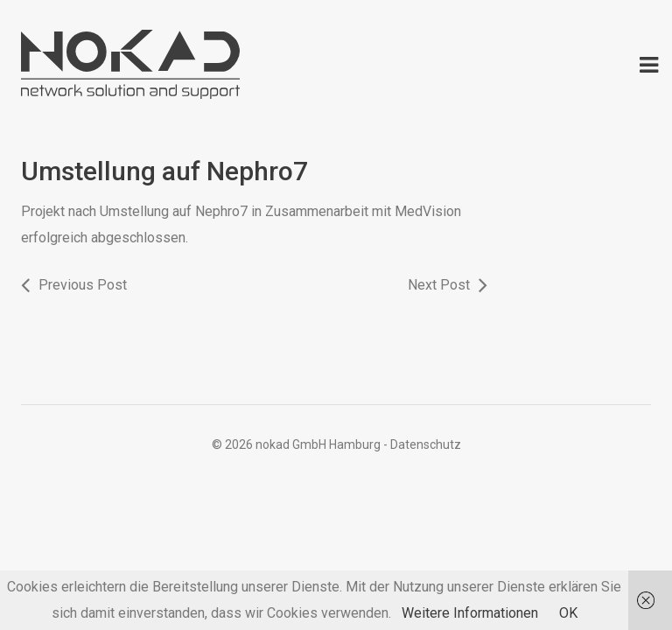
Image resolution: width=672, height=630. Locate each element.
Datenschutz (426, 444)
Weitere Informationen (470, 613)
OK (568, 613)
